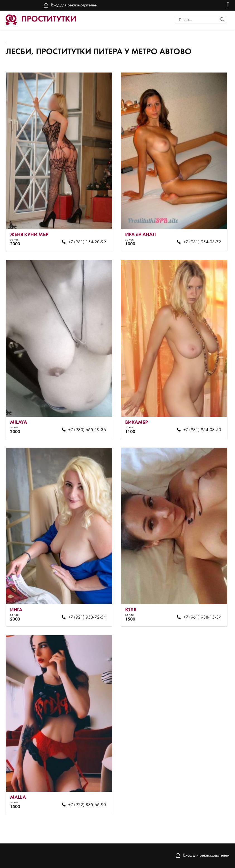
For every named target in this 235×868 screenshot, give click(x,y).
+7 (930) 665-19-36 (87, 430)
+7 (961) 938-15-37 (202, 617)
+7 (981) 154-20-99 (87, 242)
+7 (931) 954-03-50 (202, 430)
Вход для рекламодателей (74, 5)
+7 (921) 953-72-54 (87, 617)
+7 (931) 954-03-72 (202, 242)
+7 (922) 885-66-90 (87, 805)
